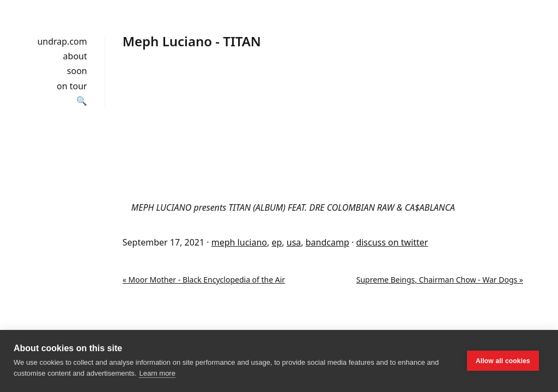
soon (77, 71)
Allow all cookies (503, 361)
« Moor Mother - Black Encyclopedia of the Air (204, 280)
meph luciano (239, 242)
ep (277, 242)
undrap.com (62, 41)
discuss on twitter (392, 242)
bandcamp (327, 242)
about (75, 56)
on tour (72, 86)
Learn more (157, 373)
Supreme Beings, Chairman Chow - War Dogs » (440, 280)
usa (294, 242)
